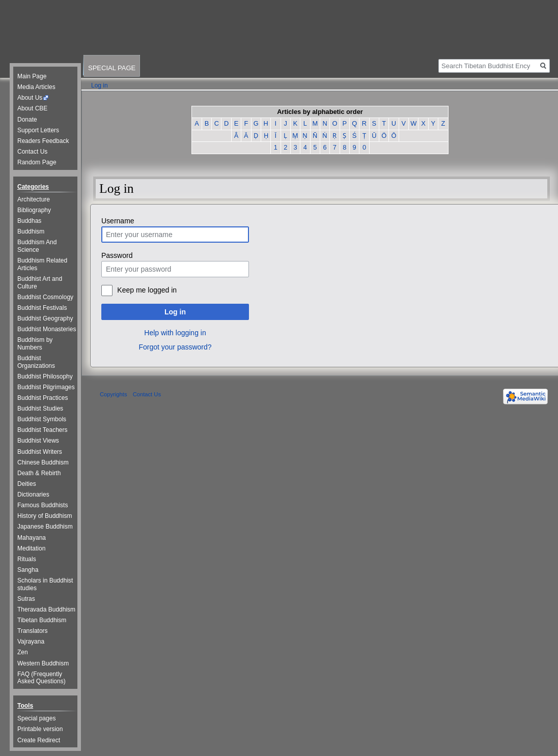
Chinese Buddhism (43, 462)
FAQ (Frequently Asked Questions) (41, 678)
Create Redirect (39, 740)
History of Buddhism (45, 516)
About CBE (32, 108)
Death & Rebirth (39, 473)
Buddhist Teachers (43, 430)
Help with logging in (175, 333)
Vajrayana (31, 642)
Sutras (26, 599)
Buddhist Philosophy (45, 376)
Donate (27, 120)
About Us (30, 98)
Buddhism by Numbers (35, 344)
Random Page (37, 162)
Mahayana (32, 538)
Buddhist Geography (45, 318)
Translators (33, 631)
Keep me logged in (147, 290)
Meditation (31, 548)
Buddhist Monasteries (47, 329)
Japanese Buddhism (45, 527)
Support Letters (38, 130)
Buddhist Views (38, 441)
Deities (27, 484)
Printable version (40, 729)
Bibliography (34, 210)
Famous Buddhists (43, 505)
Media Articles (36, 87)
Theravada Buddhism (46, 609)
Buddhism (31, 231)
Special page (112, 68)
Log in (175, 312)
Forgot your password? (175, 347)
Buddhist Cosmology (45, 297)
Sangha (28, 570)
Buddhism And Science (37, 246)
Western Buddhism (43, 663)
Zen (23, 652)
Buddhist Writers (40, 452)
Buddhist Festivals (42, 308)
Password (117, 255)
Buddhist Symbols (42, 419)
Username (118, 221)
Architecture (34, 199)
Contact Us (32, 152)
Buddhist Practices (43, 398)
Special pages (36, 718)
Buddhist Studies (40, 409)
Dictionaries (33, 495)
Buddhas (29, 221)
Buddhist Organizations (36, 362)
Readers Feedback (43, 141)
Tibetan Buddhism (42, 620)
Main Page (32, 76)
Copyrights (113, 394)
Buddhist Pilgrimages (46, 387)
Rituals (27, 559)
